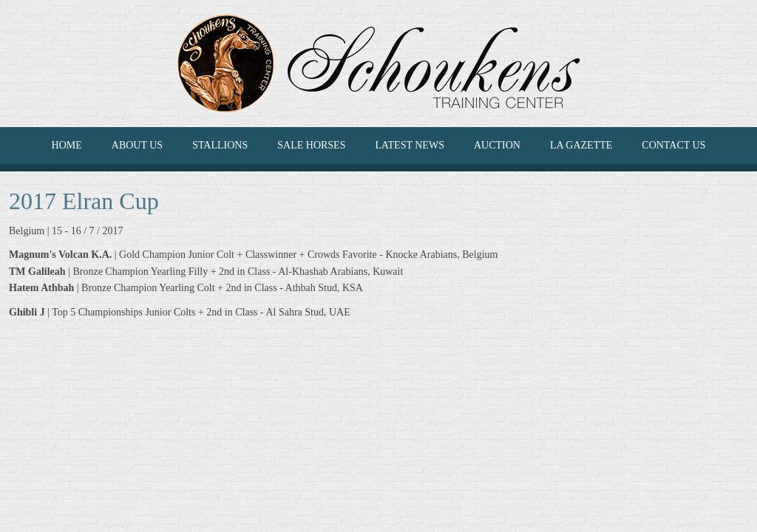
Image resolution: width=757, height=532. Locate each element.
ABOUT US (137, 145)
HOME (67, 145)
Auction (497, 145)
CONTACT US (673, 145)
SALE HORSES (311, 145)
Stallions (220, 145)
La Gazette (581, 145)
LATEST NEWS (409, 145)
